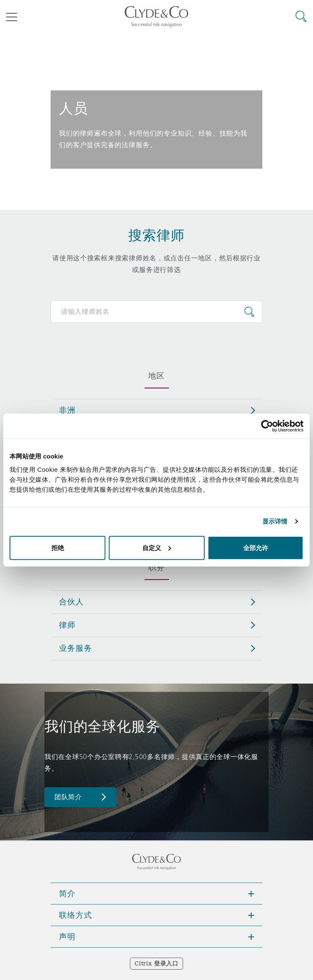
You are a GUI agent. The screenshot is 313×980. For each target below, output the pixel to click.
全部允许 (256, 547)
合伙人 (71, 602)
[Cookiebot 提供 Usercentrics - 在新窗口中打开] (267, 426)
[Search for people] (156, 312)
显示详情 (275, 521)
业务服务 (75, 648)
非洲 (67, 410)
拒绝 (58, 547)
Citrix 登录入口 (156, 963)
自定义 (157, 547)
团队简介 (68, 797)
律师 (67, 625)
